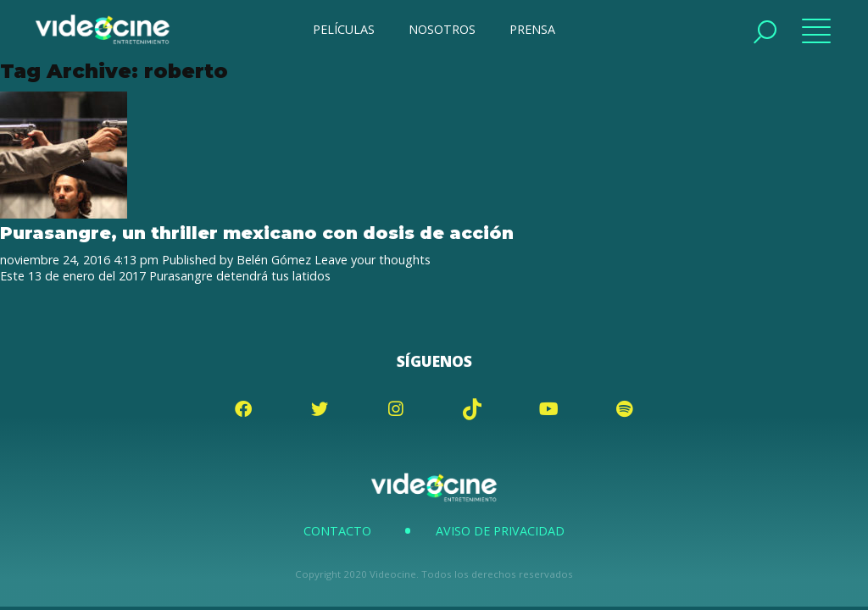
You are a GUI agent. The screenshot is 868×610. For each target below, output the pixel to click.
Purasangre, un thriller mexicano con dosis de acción (257, 233)
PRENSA (532, 29)
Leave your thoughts (373, 260)
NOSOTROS (442, 29)
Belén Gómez (274, 260)
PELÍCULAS (344, 29)
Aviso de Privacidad (500, 531)
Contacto (337, 531)
